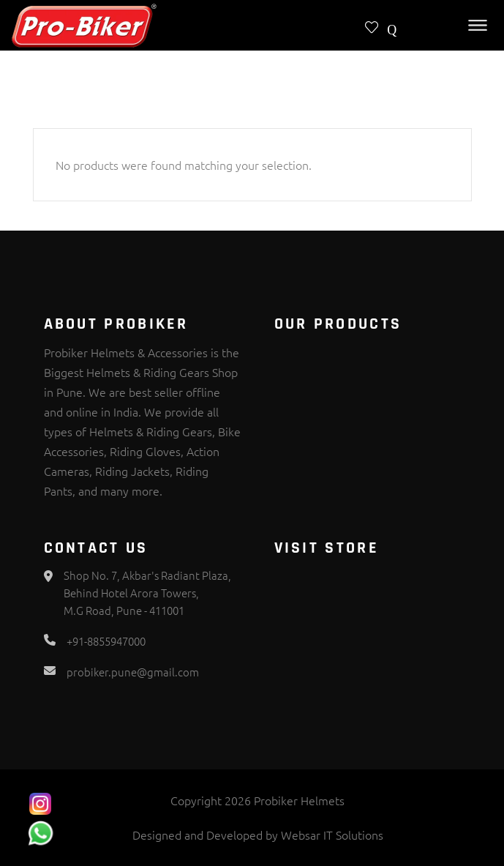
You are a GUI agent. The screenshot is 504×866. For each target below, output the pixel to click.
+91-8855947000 (106, 641)
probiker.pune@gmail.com (133, 672)
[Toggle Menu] (478, 25)
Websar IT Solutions (332, 835)
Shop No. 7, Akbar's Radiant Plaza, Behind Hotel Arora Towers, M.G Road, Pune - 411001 (147, 593)
